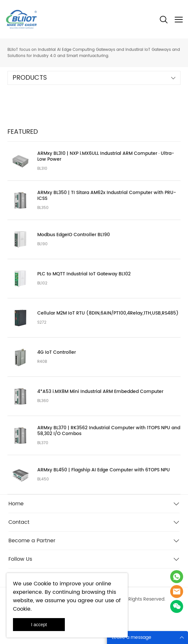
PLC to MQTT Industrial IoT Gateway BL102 (84, 274)
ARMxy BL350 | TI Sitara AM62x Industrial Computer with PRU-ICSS (107, 196)
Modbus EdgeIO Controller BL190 (74, 235)
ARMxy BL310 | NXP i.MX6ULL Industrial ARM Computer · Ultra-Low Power (106, 156)
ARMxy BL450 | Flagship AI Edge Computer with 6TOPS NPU (104, 470)
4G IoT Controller (57, 352)
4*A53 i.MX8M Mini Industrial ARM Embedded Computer (100, 392)
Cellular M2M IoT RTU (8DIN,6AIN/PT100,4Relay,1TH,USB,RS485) (108, 313)
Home (16, 504)
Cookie (42, 584)
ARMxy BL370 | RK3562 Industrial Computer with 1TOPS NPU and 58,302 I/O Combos (109, 431)
